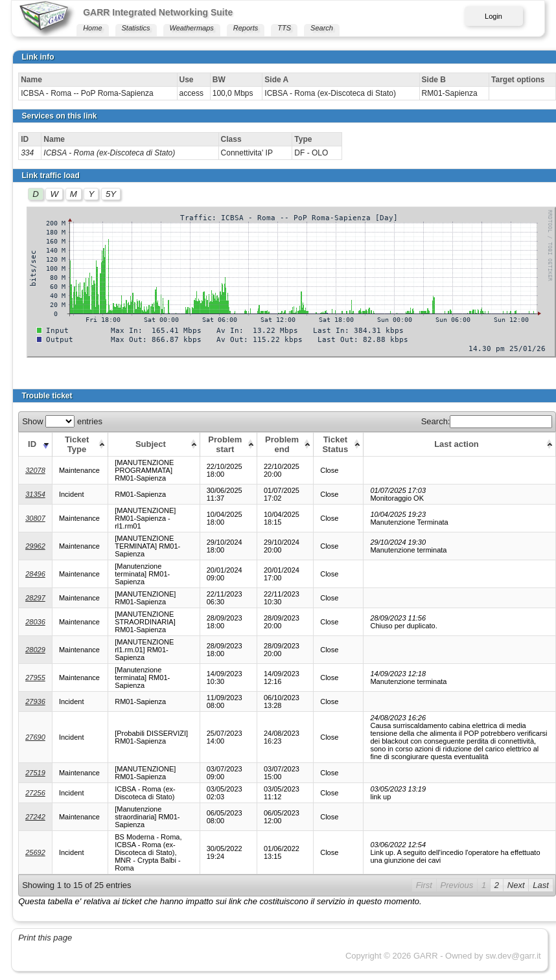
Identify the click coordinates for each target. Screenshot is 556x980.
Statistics (136, 28)
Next (516, 885)
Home (92, 28)
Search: (487, 421)
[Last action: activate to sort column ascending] (460, 444)
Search (322, 28)
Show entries (62, 421)
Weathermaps (192, 28)
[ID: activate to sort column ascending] (36, 444)
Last (541, 885)
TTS (284, 28)
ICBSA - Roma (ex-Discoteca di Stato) (109, 153)
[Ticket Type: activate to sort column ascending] (80, 444)
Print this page (45, 938)
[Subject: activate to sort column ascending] (154, 444)
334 (27, 153)
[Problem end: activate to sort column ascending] (285, 444)
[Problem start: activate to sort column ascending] (228, 444)
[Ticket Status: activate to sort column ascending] (339, 444)
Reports (246, 28)
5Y (111, 194)
